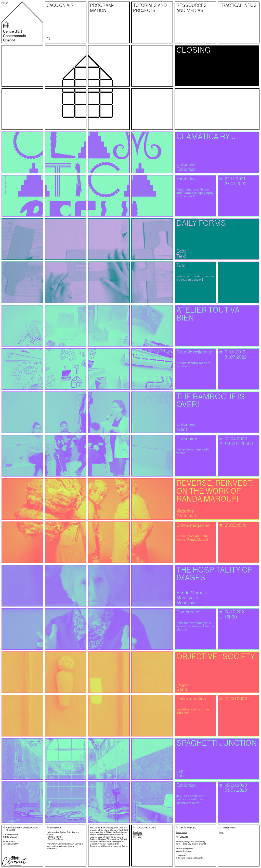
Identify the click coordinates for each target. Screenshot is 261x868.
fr (3, 3)
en (7, 3)
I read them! (182, 832)
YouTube (137, 837)
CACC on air (60, 6)
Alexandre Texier (184, 851)
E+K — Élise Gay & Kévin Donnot (191, 844)
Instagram (138, 835)
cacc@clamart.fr (11, 844)
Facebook (137, 832)
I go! (221, 832)
